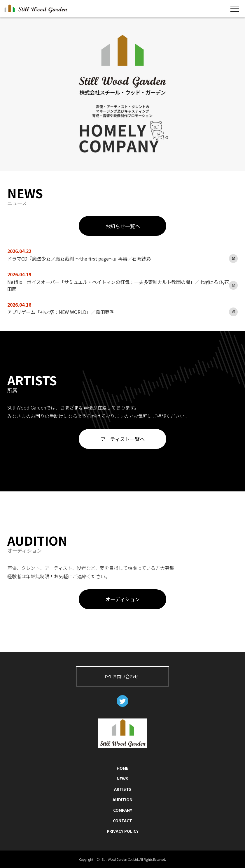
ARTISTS (123, 789)
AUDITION (123, 800)
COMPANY (123, 810)
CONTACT (123, 820)
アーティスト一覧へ (123, 439)
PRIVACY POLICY (123, 831)
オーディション (123, 599)
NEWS (123, 779)
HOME (123, 768)
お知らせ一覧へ (123, 226)
